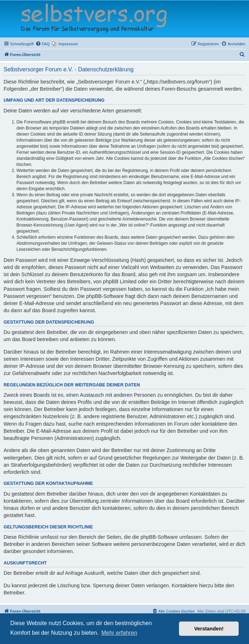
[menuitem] (43, 44)
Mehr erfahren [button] (119, 633)
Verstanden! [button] (209, 629)
